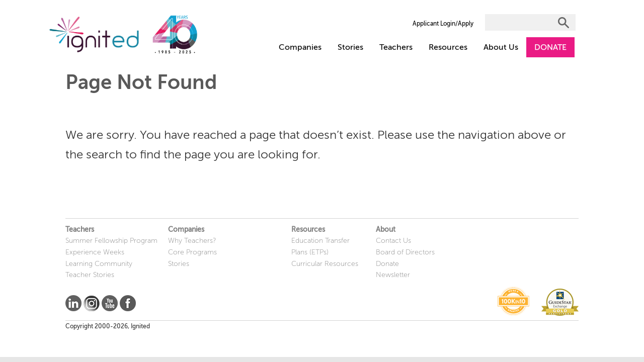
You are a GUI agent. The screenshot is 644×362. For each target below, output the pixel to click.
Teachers (396, 47)
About (386, 230)
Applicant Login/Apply (443, 24)
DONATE (550, 47)
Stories (350, 47)
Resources (448, 47)
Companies (300, 47)
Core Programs (192, 252)
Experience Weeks (95, 252)
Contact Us (393, 241)
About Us (501, 47)
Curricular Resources (325, 264)
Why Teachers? (192, 241)
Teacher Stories (90, 275)
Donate (387, 264)
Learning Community (99, 264)
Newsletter (393, 275)
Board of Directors (405, 252)
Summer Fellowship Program (111, 241)
